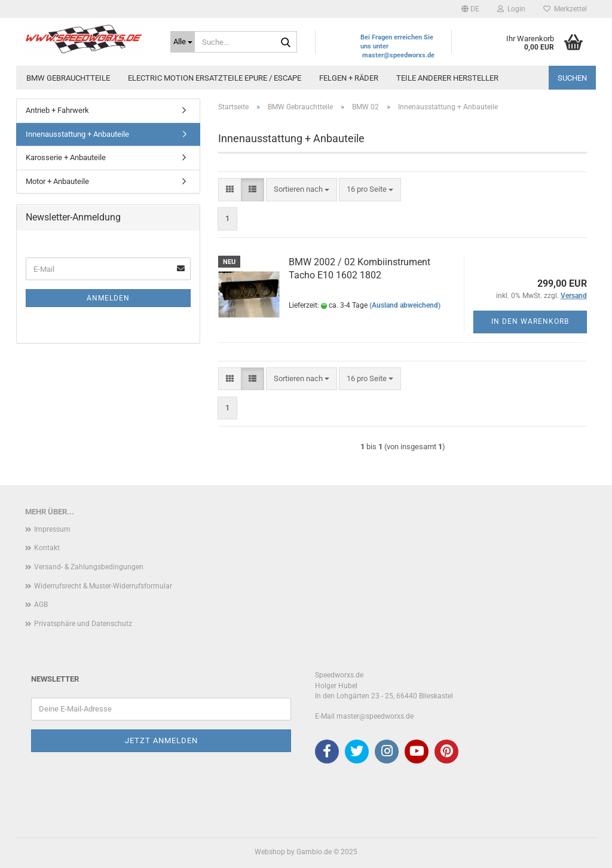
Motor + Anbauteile (57, 181)
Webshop (270, 852)
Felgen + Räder (349, 78)
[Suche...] (183, 42)
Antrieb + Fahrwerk (57, 110)
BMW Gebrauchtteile (68, 78)
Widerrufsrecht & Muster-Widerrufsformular (103, 586)
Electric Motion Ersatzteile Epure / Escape (215, 78)
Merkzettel (565, 9)
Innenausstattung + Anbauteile (77, 134)
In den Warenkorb (530, 321)
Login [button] (511, 9)
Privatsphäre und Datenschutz (83, 624)
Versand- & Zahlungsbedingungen (89, 567)
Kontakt (47, 548)
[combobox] (302, 190)
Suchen (572, 78)
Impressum (52, 529)
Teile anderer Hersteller (447, 78)
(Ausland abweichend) (405, 305)
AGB (41, 605)
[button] (470, 9)
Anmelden (108, 298)
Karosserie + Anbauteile (66, 157)
